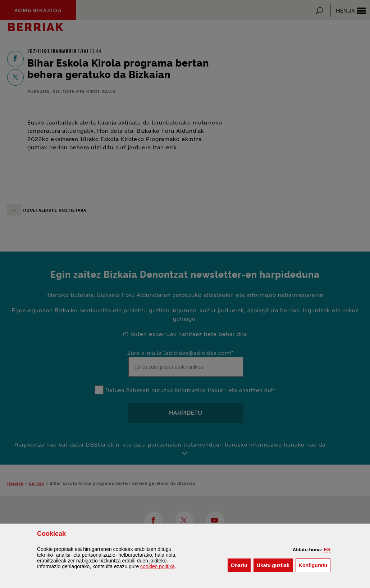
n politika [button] (157, 566)
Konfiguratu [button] (315, 565)
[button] (327, 549)
